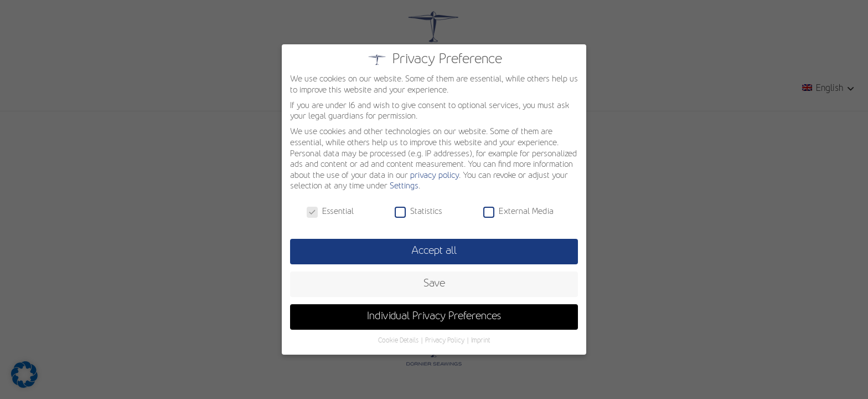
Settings (404, 186)
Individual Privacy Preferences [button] (434, 316)
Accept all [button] (434, 251)
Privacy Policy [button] (446, 341)
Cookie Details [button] (399, 341)
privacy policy (435, 176)
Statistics (418, 212)
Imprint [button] (481, 341)
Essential (330, 212)
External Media (518, 212)
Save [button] (434, 284)
